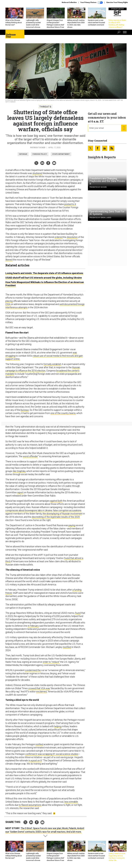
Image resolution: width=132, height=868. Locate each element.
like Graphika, (19, 471)
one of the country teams (63, 413)
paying (72, 525)
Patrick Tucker (38, 148)
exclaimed (41, 692)
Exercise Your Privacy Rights (117, 2)
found (78, 613)
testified (67, 647)
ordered (59, 237)
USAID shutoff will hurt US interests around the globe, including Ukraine (44, 278)
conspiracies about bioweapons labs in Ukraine (29, 510)
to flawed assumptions (30, 805)
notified (39, 744)
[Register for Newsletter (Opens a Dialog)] (124, 128)
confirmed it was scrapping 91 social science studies (52, 754)
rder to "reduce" (52, 662)
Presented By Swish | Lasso (100, 218)
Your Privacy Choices (92, 3)
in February (33, 626)
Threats (45, 107)
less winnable (71, 802)
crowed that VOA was (39, 688)
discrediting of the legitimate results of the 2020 (56, 517)
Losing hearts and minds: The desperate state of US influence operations (44, 273)
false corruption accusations (67, 510)
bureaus (25, 410)
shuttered (37, 173)
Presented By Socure (98, 187)
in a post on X (35, 760)
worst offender (30, 456)
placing (9, 301)
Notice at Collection (69, 2)
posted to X (70, 204)
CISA (8, 304)
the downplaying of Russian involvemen (62, 514)
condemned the (33, 670)
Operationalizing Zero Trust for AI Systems (107, 213)
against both (56, 501)
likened (9, 260)
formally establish (52, 364)
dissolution (72, 237)
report (20, 492)
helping (58, 726)
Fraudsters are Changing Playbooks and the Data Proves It (107, 181)
